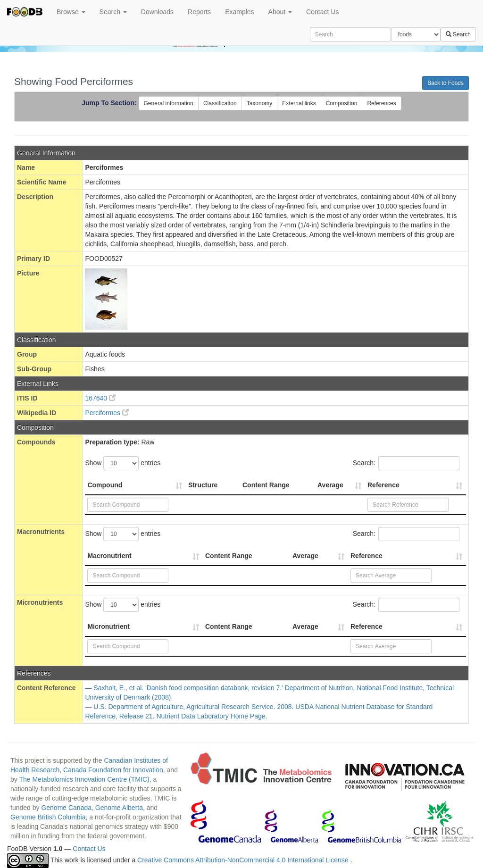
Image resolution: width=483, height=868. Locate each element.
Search (113, 12)
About (280, 12)
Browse (71, 12)
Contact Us (322, 12)
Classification (220, 103)
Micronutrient (108, 626)
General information (169, 103)
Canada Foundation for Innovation (113, 770)
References (381, 103)
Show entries (123, 463)
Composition (342, 103)
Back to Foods (446, 83)
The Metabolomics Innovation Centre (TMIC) (84, 779)
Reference (383, 485)
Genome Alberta (119, 808)
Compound (105, 485)
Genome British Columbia (48, 817)
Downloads (157, 12)
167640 (100, 398)
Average (330, 485)
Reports (199, 12)
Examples (239, 12)
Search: (406, 463)
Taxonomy (260, 103)
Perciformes (107, 413)
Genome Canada (66, 808)
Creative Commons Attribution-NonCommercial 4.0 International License (244, 860)
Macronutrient (109, 556)
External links (299, 103)
